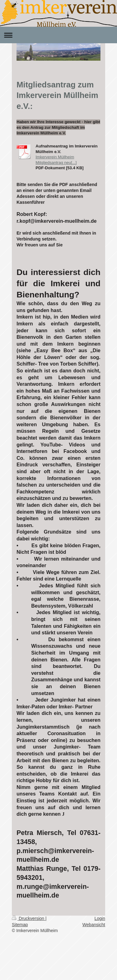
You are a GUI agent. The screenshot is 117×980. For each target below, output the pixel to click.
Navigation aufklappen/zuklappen (58, 35)
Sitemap (20, 925)
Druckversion (29, 918)
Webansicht (94, 925)
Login (100, 918)
